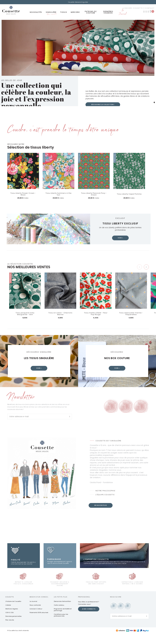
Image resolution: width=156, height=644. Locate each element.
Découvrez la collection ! (104, 105)
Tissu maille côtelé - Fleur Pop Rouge (96, 315)
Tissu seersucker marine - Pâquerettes (131, 315)
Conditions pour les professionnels (61, 625)
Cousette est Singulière (109, 451)
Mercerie (75, 13)
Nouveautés (36, 13)
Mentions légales (12, 619)
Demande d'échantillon (62, 612)
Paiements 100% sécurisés (39, 623)
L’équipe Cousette (106, 505)
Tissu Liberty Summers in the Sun (58, 195)
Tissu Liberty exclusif (120, 224)
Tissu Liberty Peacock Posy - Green (94, 195)
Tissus (64, 13)
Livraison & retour (36, 619)
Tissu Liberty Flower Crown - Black (23, 195)
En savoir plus (101, 516)
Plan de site (10, 630)
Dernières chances (108, 13)
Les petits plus (61, 607)
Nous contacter (35, 615)
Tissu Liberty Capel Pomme (129, 195)
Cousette (10, 607)
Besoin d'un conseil (39, 607)
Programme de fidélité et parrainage (63, 620)
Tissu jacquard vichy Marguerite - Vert (25, 315)
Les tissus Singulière (39, 359)
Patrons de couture (91, 13)
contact (150, 9)
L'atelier (8, 615)
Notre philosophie (106, 501)
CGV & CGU (10, 623)
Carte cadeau (59, 615)
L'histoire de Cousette (13, 612)
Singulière (51, 14)
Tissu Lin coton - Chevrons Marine (60, 315)
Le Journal (122, 13)
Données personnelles (14, 626)
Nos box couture (117, 359)
